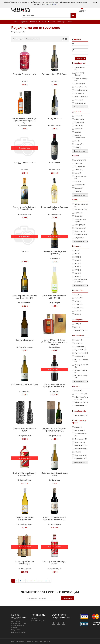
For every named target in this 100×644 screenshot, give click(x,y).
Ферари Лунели (26, 436)
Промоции (51, 22)
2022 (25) (78, 270)
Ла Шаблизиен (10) (81, 90)
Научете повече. (51, 4)
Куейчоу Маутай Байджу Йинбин (54, 563)
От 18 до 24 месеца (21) (81, 366)
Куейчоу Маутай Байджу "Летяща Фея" (25, 474)
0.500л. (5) (78, 301)
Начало (17, 22)
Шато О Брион (56, 524)
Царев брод (56, 258)
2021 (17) (78, 267)
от (73, 44)
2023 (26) (78, 273)
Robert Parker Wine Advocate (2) (81, 398)
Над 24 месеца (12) (81, 353)
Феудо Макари (56, 214)
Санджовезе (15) (80, 228)
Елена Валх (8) (80, 84)
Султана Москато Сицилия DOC (54, 208)
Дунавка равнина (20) (80, 177)
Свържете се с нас (38, 620)
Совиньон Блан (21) (81, 234)
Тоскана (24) (79, 188)
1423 (26, 81)
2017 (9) (77, 254)
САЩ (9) (77, 141)
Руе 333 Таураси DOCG (25, 163)
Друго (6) (78, 327)
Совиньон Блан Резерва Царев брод (54, 252)
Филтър (79, 58)
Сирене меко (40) (80, 458)
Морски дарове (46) (81, 449)
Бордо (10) (78, 163)
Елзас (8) (78, 182)
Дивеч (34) (78, 427)
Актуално (33, 22)
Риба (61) (78, 452)
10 (46, 581)
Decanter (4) (79, 390)
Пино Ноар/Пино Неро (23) (80, 220)
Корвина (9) (78, 213)
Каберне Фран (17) (81, 210)
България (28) (79, 122)
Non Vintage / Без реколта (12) (81, 281)
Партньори (61, 22)
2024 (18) (78, 276)
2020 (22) (78, 263)
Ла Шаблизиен (26, 303)
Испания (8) (79, 126)
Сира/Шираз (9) (80, 231)
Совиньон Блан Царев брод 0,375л (54, 474)
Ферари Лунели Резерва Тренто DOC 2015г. (54, 430)
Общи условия (16, 630)
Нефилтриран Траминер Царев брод (54, 297)
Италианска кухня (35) (81, 435)
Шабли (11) (78, 191)
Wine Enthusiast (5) (81, 402)
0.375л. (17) (78, 298)
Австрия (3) (78, 116)
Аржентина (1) (79, 119)
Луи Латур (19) (79, 93)
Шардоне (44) (79, 238)
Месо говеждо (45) (81, 439)
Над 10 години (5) (80, 350)
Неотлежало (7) (80, 356)
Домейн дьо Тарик (26, 125)
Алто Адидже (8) (80, 160)
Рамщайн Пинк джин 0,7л (25, 74)
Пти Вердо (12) (80, 225)
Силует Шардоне (25, 340)
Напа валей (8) (80, 185)
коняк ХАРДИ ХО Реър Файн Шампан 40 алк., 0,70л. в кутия (54, 342)
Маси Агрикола (26, 569)
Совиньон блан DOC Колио (54, 74)
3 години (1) (78, 343)
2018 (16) (78, 257)
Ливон (56, 81)
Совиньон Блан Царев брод (25, 384)
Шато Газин (54, 163)
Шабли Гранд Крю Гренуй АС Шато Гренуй (25, 297)
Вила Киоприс (56, 125)
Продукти (25, 22)
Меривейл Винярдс (26, 347)
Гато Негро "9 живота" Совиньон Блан (25, 208)
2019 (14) (78, 260)
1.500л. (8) (78, 311)
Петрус (25, 251)
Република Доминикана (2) (80, 136)
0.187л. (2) (78, 295)
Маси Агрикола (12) (81, 97)
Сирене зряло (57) (81, 455)
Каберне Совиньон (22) (81, 205)
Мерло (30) (78, 216)
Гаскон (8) (78, 173)
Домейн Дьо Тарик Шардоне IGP (25, 518)
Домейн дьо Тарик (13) (81, 79)
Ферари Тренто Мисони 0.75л (25, 430)
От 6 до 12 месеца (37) (81, 377)
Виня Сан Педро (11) (80, 68)
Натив (26, 170)
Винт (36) (78, 324)
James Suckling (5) (81, 394)
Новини (70, 22)
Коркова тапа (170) (81, 330)
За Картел (35, 618)
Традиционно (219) (81, 415)
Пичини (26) (79, 100)
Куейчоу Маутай (26, 480)
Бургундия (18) (80, 166)
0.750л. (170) (79, 308)
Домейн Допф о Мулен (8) (80, 74)
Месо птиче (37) (80, 442)
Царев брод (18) (80, 103)
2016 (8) (77, 250)
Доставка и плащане (18, 632)
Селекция (42, 22)
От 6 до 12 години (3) (81, 371)
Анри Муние (56, 347)
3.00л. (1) (78, 314)
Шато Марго (56, 391)
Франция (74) (79, 144)
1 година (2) (78, 340)
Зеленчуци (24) (80, 430)
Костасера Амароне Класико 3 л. (25, 563)
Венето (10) (78, 170)
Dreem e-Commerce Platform (38, 641)
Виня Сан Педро (26, 214)
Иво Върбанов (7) (80, 87)
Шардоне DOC (54, 118)
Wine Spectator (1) (81, 406)
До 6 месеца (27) (80, 346)
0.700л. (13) (78, 304)
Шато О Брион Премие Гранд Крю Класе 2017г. (54, 518)
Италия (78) (79, 129)
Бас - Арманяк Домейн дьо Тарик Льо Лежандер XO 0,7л (25, 121)
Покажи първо (18, 39)
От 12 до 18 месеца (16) (81, 360)
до (73, 50)
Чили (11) (78, 147)
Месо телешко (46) (81, 445)
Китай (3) (78, 132)
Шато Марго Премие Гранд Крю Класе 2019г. (54, 385)
